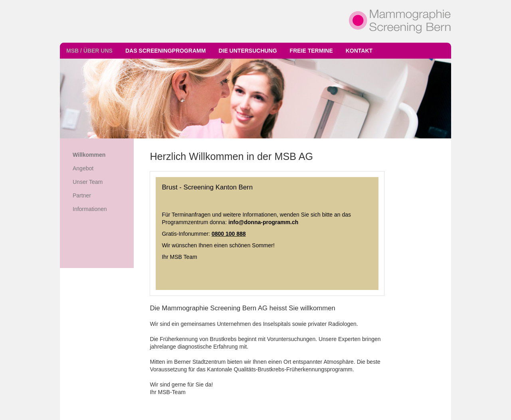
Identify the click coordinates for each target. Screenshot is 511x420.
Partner (82, 195)
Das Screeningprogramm (165, 51)
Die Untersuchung (248, 51)
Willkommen (89, 155)
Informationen (90, 209)
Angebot (83, 168)
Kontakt (359, 51)
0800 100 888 (229, 234)
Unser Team (88, 182)
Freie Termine (311, 51)
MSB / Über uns (89, 51)
